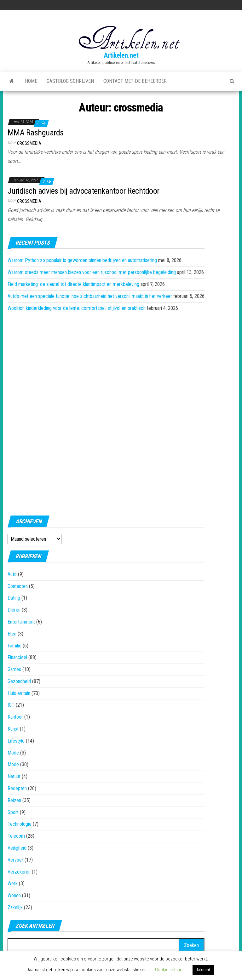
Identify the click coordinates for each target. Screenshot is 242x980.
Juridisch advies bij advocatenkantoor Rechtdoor (84, 191)
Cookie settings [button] (170, 970)
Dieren (14, 610)
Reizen (14, 800)
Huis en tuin (19, 693)
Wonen (14, 895)
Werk (13, 883)
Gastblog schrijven (70, 81)
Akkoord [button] (203, 970)
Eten (12, 634)
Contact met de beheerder (135, 81)
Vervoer (15, 860)
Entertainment (21, 622)
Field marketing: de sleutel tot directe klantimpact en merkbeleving (73, 284)
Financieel (17, 657)
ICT (11, 705)
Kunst (13, 729)
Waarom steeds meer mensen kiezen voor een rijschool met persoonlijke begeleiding (92, 272)
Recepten (17, 788)
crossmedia (29, 143)
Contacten (18, 586)
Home (31, 81)
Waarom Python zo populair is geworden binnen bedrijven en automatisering (82, 260)
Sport (13, 812)
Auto (12, 574)
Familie (14, 646)
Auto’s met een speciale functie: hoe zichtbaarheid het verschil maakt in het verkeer (90, 296)
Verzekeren (19, 872)
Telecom (16, 836)
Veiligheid (17, 848)
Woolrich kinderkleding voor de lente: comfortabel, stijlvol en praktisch (77, 308)
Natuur (14, 776)
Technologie (20, 824)
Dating (14, 598)
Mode (13, 753)
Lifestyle (16, 741)
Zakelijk (15, 907)
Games (14, 669)
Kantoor (15, 717)
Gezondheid (19, 681)
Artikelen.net (121, 55)
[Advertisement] (106, 412)
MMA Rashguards (36, 133)
